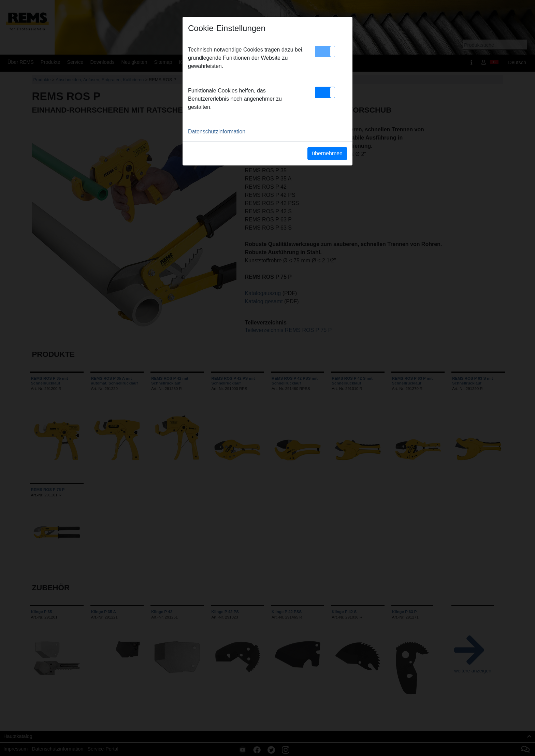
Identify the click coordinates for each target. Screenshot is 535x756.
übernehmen (327, 153)
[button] (325, 52)
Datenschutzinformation (217, 132)
